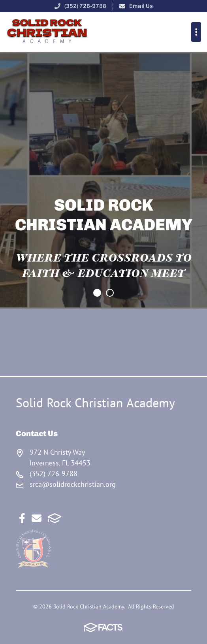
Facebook (22, 518)
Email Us (141, 6)
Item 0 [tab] (101, 294)
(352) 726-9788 (85, 6)
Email (37, 518)
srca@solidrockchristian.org (73, 484)
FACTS (55, 518)
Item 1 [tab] (113, 294)
